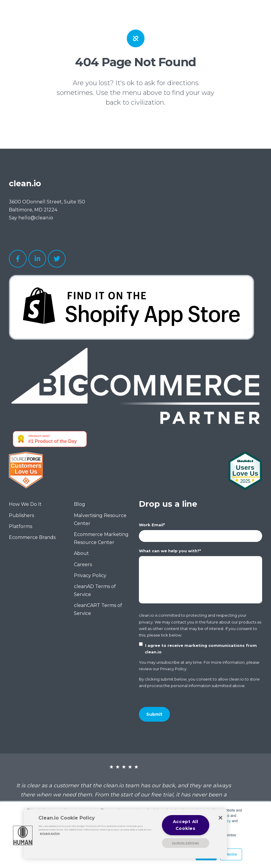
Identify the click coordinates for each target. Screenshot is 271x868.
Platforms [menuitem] (21, 526)
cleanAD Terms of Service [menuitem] (95, 590)
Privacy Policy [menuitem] (90, 575)
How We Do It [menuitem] (25, 504)
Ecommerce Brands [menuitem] (32, 537)
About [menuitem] (81, 553)
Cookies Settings (186, 843)
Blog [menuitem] (79, 504)
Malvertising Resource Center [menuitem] (100, 519)
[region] (125, 834)
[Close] (220, 818)
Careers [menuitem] (83, 565)
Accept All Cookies (186, 825)
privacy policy (50, 833)
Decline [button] (231, 854)
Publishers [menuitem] (21, 515)
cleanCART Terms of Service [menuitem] (98, 609)
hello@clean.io (36, 218)
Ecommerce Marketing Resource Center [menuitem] (101, 538)
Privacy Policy (173, 669)
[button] (23, 835)
